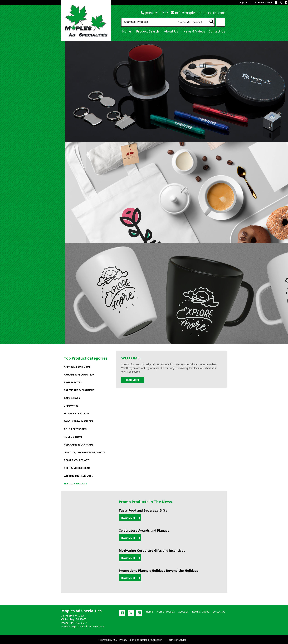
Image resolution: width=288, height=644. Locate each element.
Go (212, 22)
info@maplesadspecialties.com (200, 13)
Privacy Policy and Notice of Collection (141, 640)
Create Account (264, 3)
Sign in (243, 3)
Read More (133, 380)
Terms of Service (177, 640)
